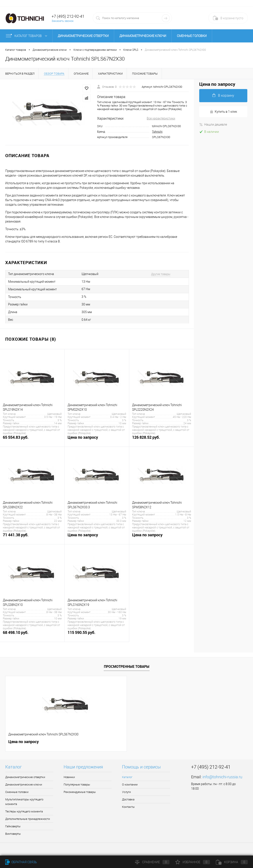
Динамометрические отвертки (83, 36)
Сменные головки (192, 36)
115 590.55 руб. (97, 635)
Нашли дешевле (213, 125)
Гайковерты (13, 826)
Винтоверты (13, 834)
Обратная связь (21, 862)
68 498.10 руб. (32, 635)
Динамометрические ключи (143, 36)
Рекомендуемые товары (80, 792)
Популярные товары (77, 785)
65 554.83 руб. (32, 440)
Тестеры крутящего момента (24, 811)
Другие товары (161, 274)
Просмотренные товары (127, 666)
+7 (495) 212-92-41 (68, 16)
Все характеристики (161, 118)
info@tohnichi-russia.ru (222, 777)
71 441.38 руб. (32, 537)
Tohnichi (157, 132)
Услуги (126, 792)
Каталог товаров (27, 36)
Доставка (128, 799)
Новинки (69, 777)
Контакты (128, 807)
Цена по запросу (97, 440)
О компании (130, 785)
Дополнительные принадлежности (28, 819)
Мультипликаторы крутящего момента (24, 802)
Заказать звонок (63, 21)
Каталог (127, 777)
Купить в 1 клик (223, 112)
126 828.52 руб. (162, 440)
